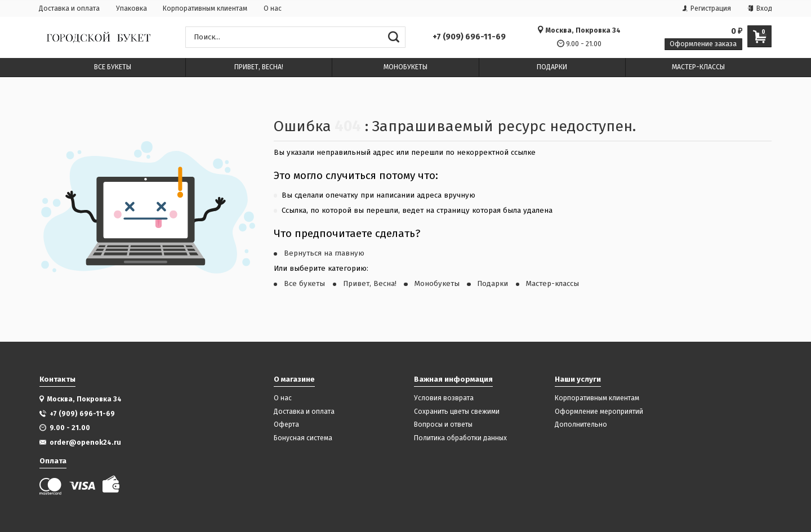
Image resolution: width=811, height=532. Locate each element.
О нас (273, 8)
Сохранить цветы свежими (457, 412)
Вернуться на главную (324, 253)
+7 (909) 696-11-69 (469, 37)
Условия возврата (444, 398)
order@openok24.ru (85, 442)
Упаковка (132, 8)
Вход (760, 8)
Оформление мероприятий (599, 412)
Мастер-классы (552, 284)
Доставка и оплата (69, 8)
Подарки (493, 284)
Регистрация (707, 8)
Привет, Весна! (370, 284)
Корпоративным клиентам (205, 8)
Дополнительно (581, 425)
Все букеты (304, 284)
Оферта (286, 425)
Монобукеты (437, 284)
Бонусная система (303, 438)
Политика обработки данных (460, 438)
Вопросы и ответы (443, 425)
